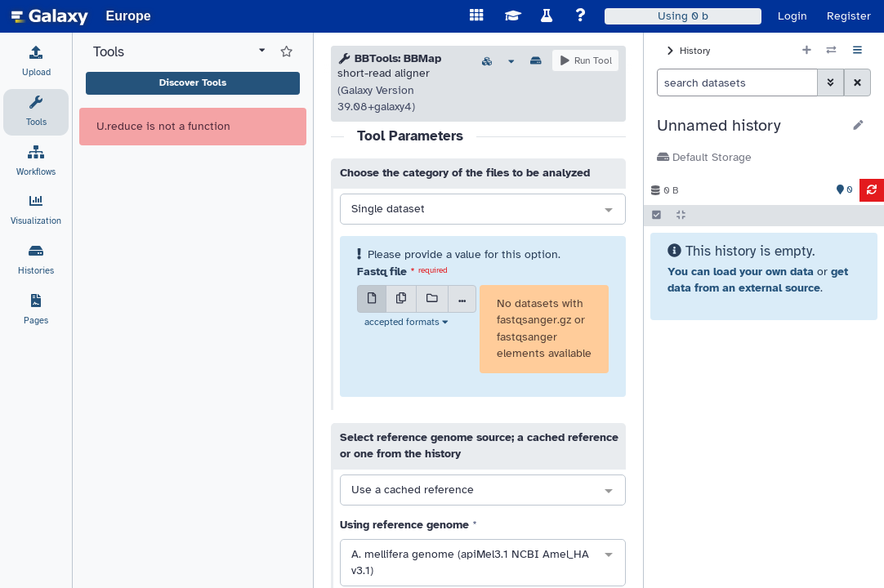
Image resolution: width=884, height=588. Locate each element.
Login (792, 16)
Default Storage (704, 157)
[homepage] (50, 16)
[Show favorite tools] (286, 52)
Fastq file (382, 272)
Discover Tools (193, 82)
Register (849, 16)
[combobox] (483, 210)
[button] (750, 126)
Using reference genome (404, 525)
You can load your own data (741, 272)
